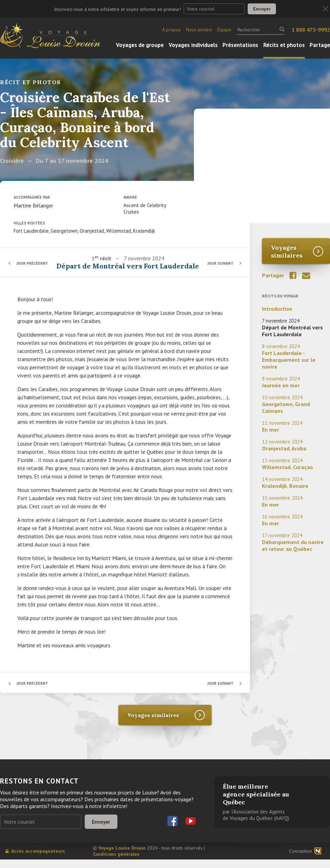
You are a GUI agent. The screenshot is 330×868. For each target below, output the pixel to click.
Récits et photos (284, 45)
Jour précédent (34, 267)
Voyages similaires (287, 251)
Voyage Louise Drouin (122, 856)
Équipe (224, 30)
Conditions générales (116, 863)
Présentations (240, 45)
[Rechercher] (261, 30)
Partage (320, 45)
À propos (171, 30)
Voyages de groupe (140, 45)
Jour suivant (219, 267)
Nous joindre (199, 30)
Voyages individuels (193, 45)
